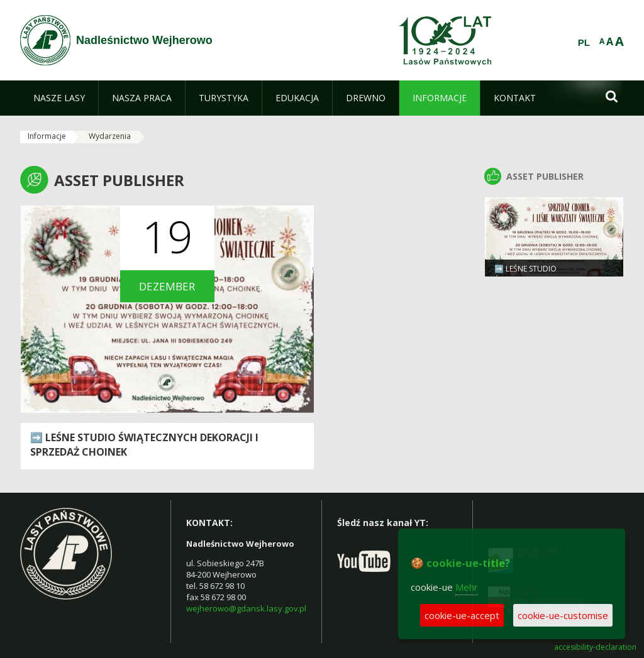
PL (584, 43)
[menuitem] (59, 98)
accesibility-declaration (595, 647)
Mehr (467, 587)
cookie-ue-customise (563, 615)
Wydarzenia (110, 136)
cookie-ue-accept (462, 615)
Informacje (47, 136)
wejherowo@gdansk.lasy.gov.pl (246, 608)
